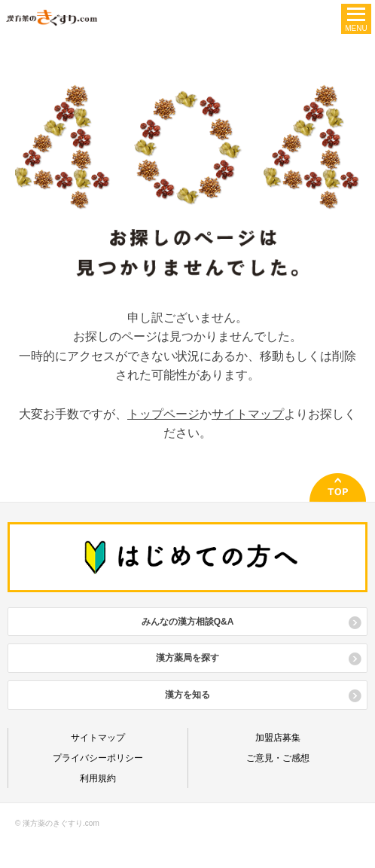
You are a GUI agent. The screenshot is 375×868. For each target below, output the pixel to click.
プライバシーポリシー (98, 758)
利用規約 (98, 778)
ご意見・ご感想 (278, 758)
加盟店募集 (278, 738)
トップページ (163, 414)
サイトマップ (248, 414)
